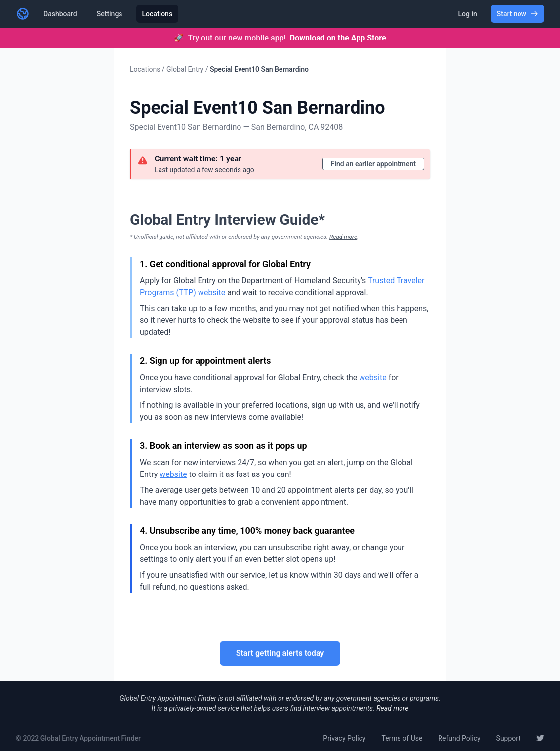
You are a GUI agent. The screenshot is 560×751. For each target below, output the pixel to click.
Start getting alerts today (280, 654)
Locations (158, 14)
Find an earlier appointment (373, 164)
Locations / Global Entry (167, 69)
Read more (343, 237)
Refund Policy (459, 738)
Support (508, 738)
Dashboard (60, 14)
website (373, 377)
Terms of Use (402, 738)
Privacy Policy (344, 738)
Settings (110, 14)
